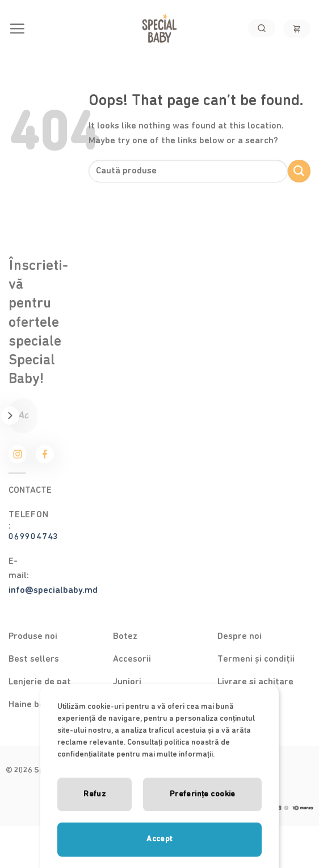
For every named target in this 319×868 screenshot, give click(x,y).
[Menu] (17, 28)
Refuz (95, 794)
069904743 (33, 537)
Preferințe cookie (203, 794)
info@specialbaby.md (53, 590)
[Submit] (299, 171)
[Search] (262, 28)
